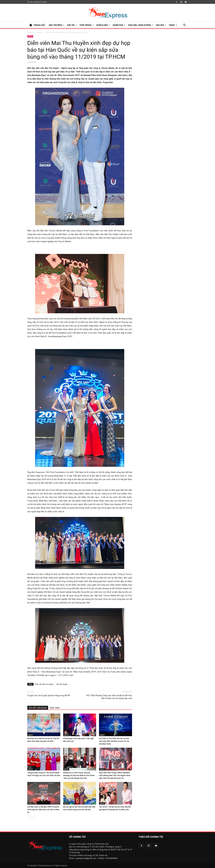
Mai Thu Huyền (62, 684)
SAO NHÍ (161, 25)
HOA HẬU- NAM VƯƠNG (141, 25)
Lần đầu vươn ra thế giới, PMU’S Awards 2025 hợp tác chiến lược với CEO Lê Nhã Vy (43, 810)
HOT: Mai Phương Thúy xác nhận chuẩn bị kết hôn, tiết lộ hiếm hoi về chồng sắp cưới (109, 697)
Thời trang (86, 25)
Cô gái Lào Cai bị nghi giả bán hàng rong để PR (49, 695)
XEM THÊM (55, 708)
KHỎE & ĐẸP (103, 25)
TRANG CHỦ (37, 25)
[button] (184, 25)
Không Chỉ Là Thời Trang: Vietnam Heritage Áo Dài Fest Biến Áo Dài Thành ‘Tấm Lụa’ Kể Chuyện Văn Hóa (79, 775)
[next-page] (33, 818)
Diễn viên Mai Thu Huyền (44, 684)
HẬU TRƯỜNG (56, 25)
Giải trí (72, 25)
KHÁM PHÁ (119, 25)
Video (173, 25)
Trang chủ (31, 32)
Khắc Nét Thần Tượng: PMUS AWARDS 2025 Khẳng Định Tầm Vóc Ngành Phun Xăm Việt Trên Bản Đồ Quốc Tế (115, 775)
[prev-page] (29, 818)
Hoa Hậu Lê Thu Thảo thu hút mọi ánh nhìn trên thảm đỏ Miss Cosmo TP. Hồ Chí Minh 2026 (114, 741)
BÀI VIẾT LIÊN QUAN (38, 708)
